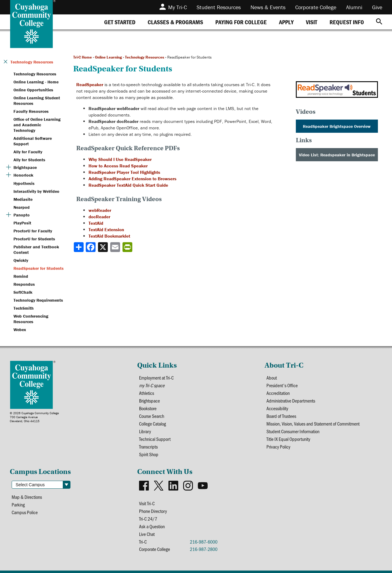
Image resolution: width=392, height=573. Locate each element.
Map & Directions (27, 497)
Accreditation (278, 393)
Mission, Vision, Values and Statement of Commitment (313, 424)
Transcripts (148, 447)
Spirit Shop (149, 454)
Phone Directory (153, 511)
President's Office (282, 385)
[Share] (79, 247)
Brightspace (149, 401)
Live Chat (147, 534)
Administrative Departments (291, 401)
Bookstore (148, 408)
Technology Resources (145, 57)
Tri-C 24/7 (148, 519)
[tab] (120, 22)
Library (145, 431)
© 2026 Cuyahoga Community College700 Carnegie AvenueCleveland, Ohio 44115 (34, 417)
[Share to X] (104, 247)
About (272, 378)
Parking (18, 504)
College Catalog (153, 424)
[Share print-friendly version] (128, 247)
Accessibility (277, 408)
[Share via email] (116, 247)
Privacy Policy (278, 447)
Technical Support (155, 439)
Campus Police (25, 512)
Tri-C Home (83, 57)
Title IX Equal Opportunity (288, 439)
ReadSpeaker (90, 84)
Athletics (147, 393)
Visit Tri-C (147, 503)
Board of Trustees (281, 416)
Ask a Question (152, 526)
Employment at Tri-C (156, 378)
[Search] (379, 22)
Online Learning (108, 57)
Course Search (152, 416)
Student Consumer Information (293, 431)
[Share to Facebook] (91, 247)
